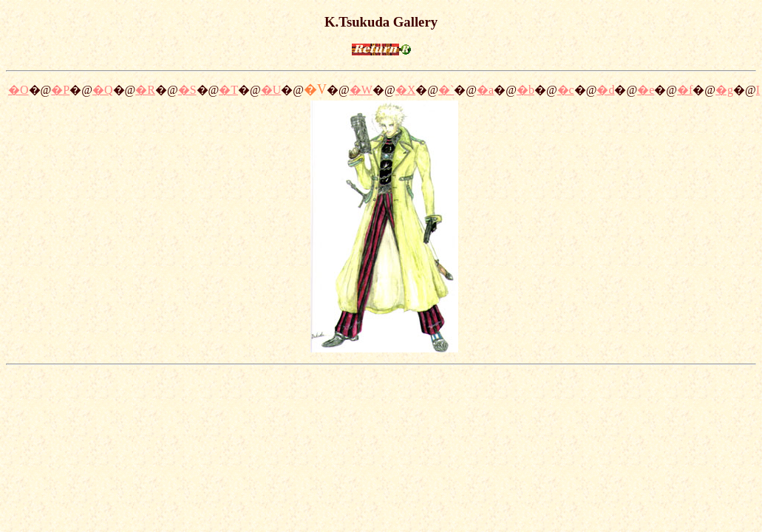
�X (406, 90)
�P (60, 90)
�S (187, 90)
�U (271, 90)
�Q (103, 90)
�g (724, 90)
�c (566, 90)
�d (605, 90)
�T (228, 90)
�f (685, 90)
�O (18, 90)
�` (446, 90)
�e (646, 90)
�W (361, 90)
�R (145, 90)
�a (485, 90)
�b (525, 90)
